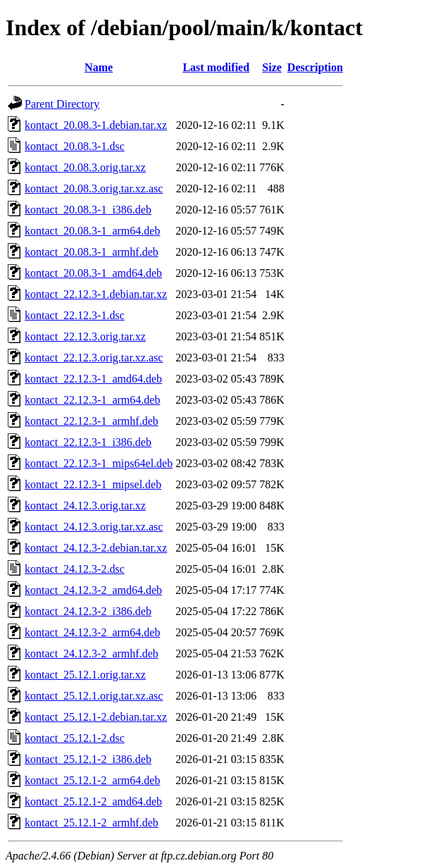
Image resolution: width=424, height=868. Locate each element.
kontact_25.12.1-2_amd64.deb (93, 801)
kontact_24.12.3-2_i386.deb (88, 611)
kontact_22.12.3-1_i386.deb (88, 442)
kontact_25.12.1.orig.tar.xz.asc (94, 696)
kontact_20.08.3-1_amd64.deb (93, 273)
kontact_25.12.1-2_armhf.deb (92, 823)
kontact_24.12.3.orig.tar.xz (85, 506)
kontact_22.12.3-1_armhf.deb (92, 421)
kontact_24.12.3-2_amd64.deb (93, 590)
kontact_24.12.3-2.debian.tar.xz (96, 548)
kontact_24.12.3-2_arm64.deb (92, 632)
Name (99, 67)
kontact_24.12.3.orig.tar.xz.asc (94, 527)
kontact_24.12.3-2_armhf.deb (92, 653)
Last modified (216, 67)
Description (315, 67)
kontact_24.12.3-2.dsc (75, 569)
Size (272, 67)
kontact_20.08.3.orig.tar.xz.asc (94, 188)
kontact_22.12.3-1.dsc (75, 315)
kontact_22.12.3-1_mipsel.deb (93, 484)
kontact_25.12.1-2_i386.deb (88, 759)
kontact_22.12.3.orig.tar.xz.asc (94, 358)
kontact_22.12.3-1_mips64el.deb (99, 463)
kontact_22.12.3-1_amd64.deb (93, 379)
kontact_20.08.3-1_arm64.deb (92, 231)
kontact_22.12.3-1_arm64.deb (92, 400)
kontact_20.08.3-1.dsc (75, 146)
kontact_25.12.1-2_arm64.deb (92, 780)
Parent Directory (62, 104)
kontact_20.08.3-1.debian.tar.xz (96, 125)
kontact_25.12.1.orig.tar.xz (85, 675)
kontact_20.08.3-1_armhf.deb (92, 252)
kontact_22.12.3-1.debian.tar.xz (96, 294)
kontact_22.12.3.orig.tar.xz (85, 336)
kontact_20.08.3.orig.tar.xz (85, 167)
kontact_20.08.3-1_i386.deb (88, 210)
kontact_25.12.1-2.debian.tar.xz (96, 717)
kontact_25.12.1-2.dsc (75, 738)
